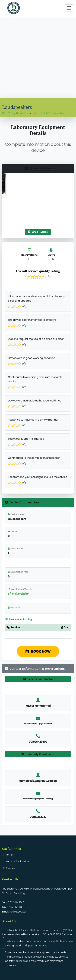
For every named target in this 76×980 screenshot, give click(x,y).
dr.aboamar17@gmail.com (38, 724)
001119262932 (38, 817)
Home (9, 855)
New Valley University (15, 113)
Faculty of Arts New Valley (48, 113)
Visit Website (18, 594)
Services (10, 868)
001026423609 (38, 742)
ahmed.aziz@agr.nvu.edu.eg (38, 799)
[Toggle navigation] (69, 8)
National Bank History (18, 861)
